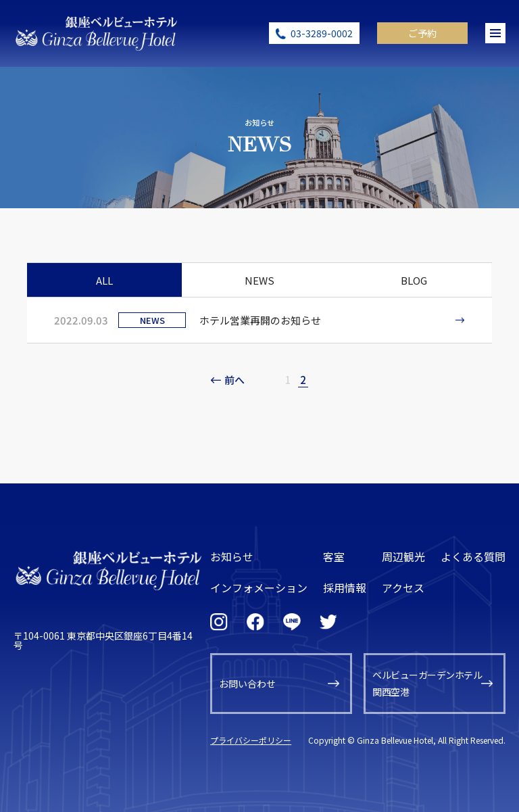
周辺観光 (403, 556)
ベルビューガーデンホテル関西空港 (427, 683)
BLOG (414, 280)
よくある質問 (473, 556)
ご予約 (422, 33)
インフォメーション (259, 588)
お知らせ (232, 556)
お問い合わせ (247, 684)
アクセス (403, 588)
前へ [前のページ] (234, 380)
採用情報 (345, 588)
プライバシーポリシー (251, 740)
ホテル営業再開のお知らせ (260, 320)
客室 (334, 556)
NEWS (259, 280)
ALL (104, 280)
